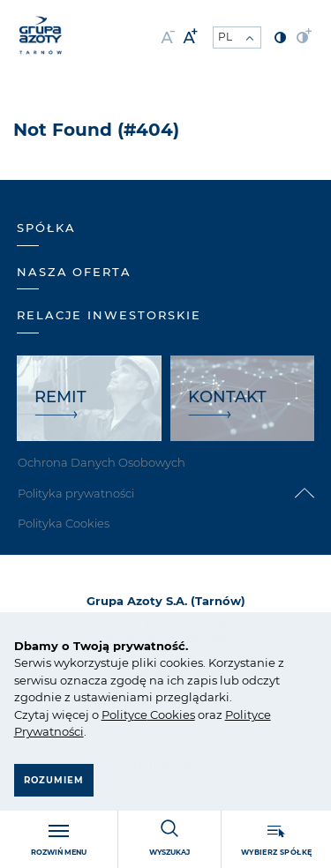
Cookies (171, 715)
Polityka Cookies (64, 523)
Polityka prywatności (76, 493)
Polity (118, 715)
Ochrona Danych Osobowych (102, 462)
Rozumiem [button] (54, 780)
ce (141, 715)
